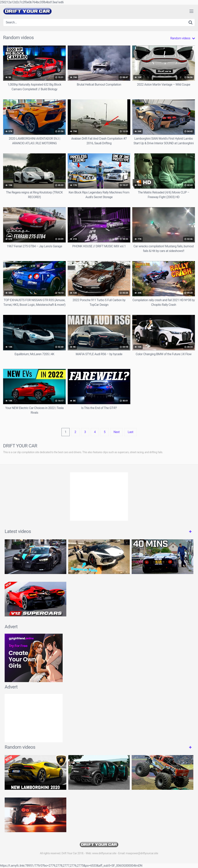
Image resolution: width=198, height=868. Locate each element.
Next (116, 432)
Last (130, 432)
